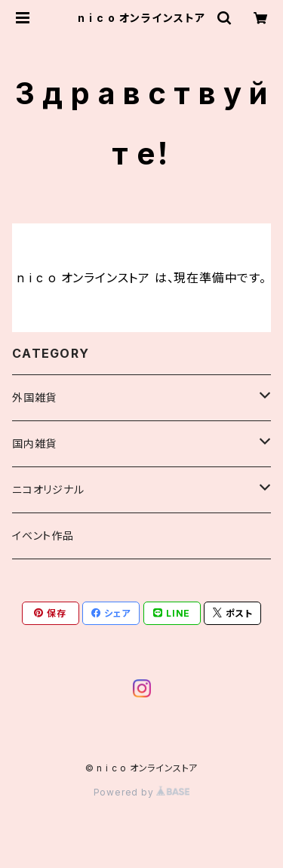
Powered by (142, 792)
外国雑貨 (34, 397)
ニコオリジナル (48, 489)
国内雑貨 (34, 443)
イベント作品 (43, 536)
